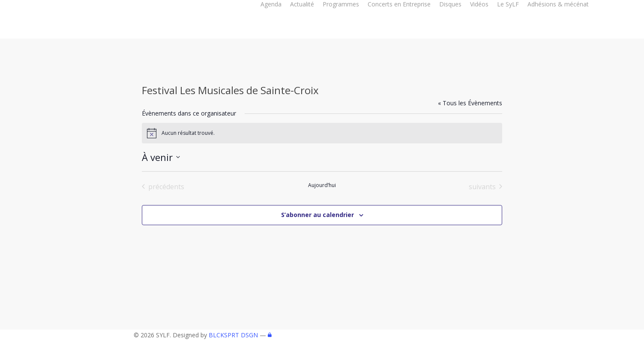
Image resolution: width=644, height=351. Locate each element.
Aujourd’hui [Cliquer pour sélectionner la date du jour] (322, 185)
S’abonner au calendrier (318, 215)
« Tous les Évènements (470, 103)
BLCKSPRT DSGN (233, 335)
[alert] (322, 133)
